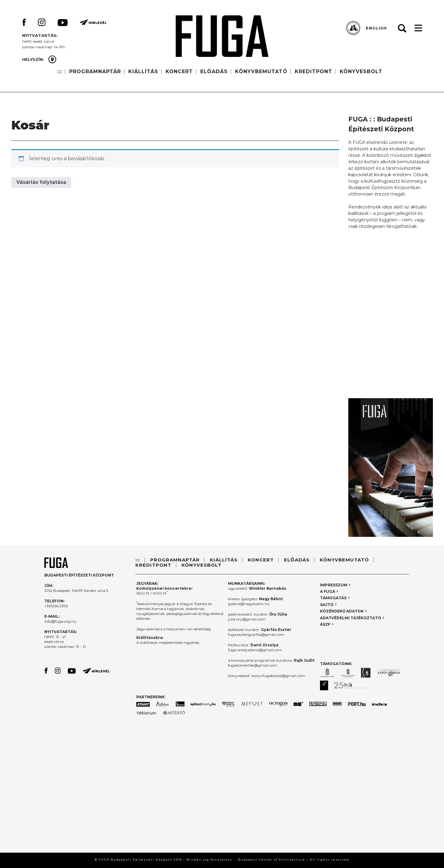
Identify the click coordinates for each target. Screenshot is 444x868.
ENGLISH (376, 28)
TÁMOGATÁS (333, 598)
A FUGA (328, 591)
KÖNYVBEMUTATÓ (261, 71)
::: (60, 71)
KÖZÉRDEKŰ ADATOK (342, 611)
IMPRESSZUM (334, 585)
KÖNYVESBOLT (361, 71)
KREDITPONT (314, 71)
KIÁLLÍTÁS (143, 71)
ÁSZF (325, 624)
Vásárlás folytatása (41, 182)
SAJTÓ (327, 605)
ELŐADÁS (214, 71)
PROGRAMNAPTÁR (95, 71)
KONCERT (179, 71)
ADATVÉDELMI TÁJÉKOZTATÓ (351, 618)
